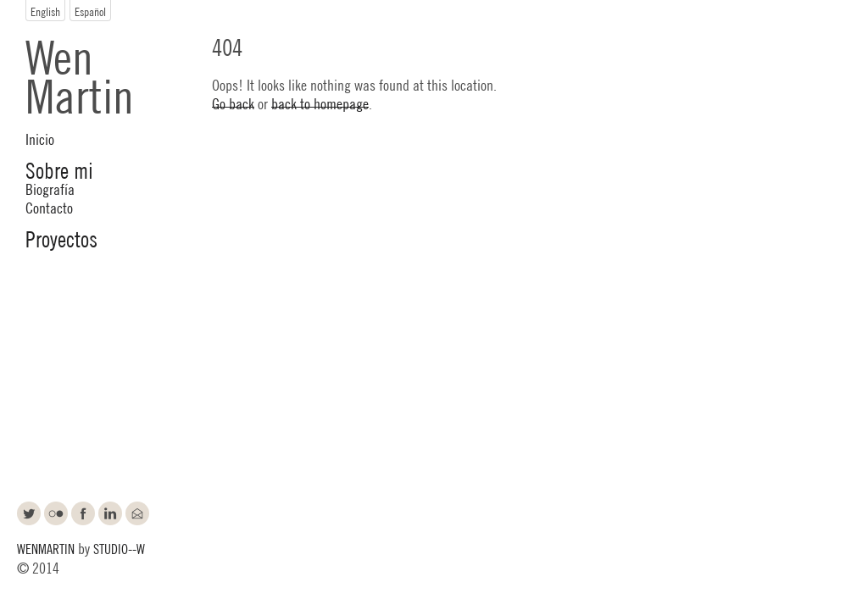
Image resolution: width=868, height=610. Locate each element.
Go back (233, 103)
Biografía (50, 188)
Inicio (40, 138)
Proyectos (61, 238)
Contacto (49, 207)
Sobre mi (59, 169)
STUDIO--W (119, 548)
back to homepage (320, 103)
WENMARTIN (46, 548)
